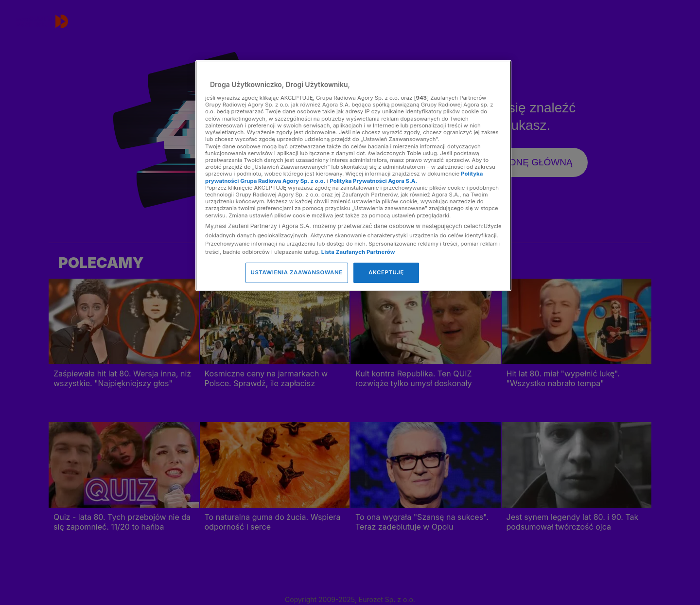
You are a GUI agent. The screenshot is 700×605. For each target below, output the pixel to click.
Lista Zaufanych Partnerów (358, 252)
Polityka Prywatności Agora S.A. (373, 181)
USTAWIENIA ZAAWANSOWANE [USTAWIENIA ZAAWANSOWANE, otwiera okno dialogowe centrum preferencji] (297, 272)
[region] (353, 175)
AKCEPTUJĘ (386, 272)
